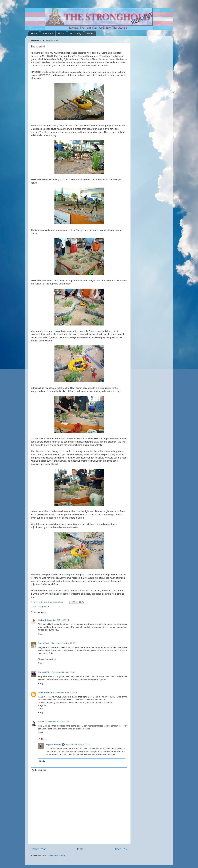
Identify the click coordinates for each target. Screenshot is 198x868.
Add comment (39, 770)
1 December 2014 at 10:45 (57, 620)
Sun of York (44, 643)
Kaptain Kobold (53, 745)
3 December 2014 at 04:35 (65, 693)
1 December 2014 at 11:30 (63, 643)
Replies (45, 739)
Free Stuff (48, 33)
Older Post (121, 849)
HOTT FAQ (75, 33)
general (46, 606)
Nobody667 (44, 672)
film (40, 606)
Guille (41, 722)
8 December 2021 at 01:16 (57, 722)
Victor (41, 620)
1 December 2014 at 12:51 (62, 672)
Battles (90, 33)
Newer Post (38, 849)
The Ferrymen (45, 693)
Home (34, 33)
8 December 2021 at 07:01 (78, 745)
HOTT (61, 33)
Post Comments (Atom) (54, 855)
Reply (41, 634)
